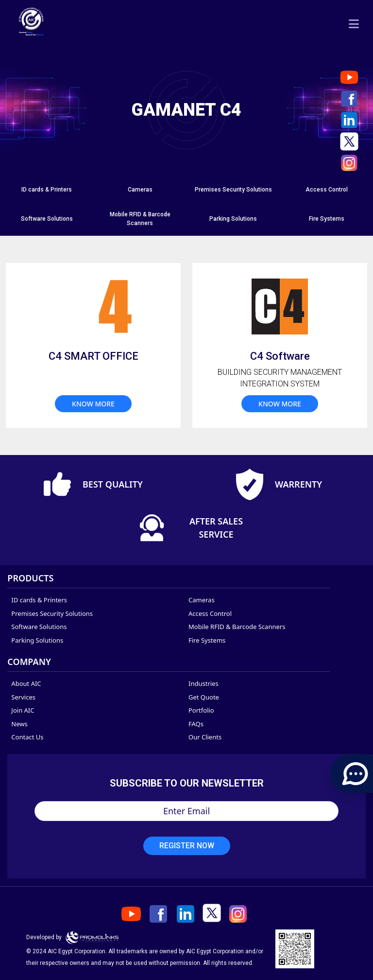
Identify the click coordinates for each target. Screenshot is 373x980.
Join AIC (23, 710)
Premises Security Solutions (233, 190)
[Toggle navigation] (354, 24)
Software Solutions (47, 219)
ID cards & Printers (47, 190)
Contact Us (27, 737)
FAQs (196, 724)
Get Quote (204, 697)
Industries (203, 683)
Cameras (140, 190)
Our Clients (205, 737)
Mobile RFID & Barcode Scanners (237, 627)
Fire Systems (327, 219)
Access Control (327, 190)
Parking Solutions (233, 219)
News (19, 724)
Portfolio (201, 710)
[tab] (47, 190)
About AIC (26, 683)
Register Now (187, 846)
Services (23, 697)
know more (93, 404)
